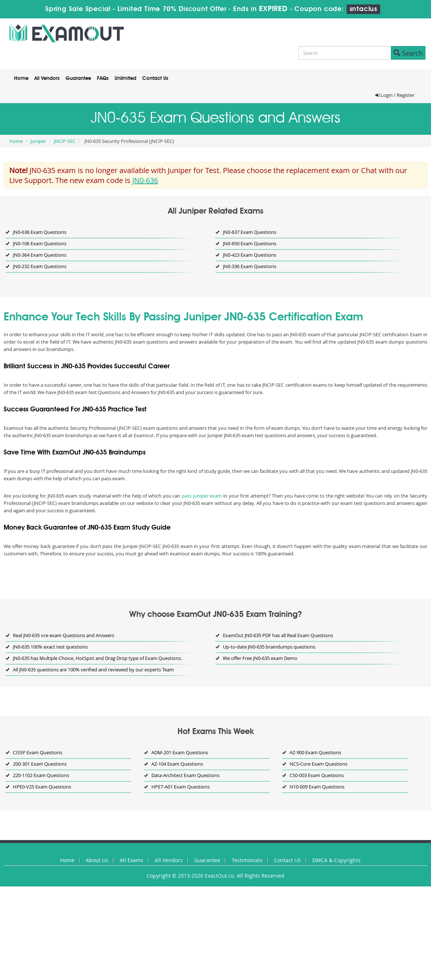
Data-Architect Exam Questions (185, 775)
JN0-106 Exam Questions (40, 243)
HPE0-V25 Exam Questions (42, 787)
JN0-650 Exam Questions (250, 243)
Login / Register (395, 95)
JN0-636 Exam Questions (40, 232)
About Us (97, 860)
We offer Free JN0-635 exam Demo (260, 658)
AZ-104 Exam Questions (177, 764)
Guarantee (78, 78)
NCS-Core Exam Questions (318, 764)
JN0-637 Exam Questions (250, 232)
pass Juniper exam (202, 496)
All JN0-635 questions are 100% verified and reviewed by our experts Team (93, 670)
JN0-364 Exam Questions (40, 255)
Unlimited (125, 78)
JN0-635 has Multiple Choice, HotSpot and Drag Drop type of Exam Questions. (97, 658)
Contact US (288, 860)
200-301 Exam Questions (40, 764)
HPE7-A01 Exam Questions (181, 787)
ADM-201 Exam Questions (180, 752)
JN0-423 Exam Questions (250, 255)
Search (408, 53)
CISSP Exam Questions (38, 752)
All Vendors (47, 78)
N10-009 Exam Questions (317, 787)
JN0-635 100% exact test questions (50, 647)
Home (21, 78)
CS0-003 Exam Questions (317, 775)
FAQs (103, 78)
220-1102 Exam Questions (41, 775)
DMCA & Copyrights (337, 860)
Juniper (38, 141)
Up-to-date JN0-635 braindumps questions (269, 647)
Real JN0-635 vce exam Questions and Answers (64, 635)
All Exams (132, 860)
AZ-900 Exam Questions (315, 752)
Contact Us (155, 78)
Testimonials (247, 860)
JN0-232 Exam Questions (40, 266)
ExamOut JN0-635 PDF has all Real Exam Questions (278, 635)
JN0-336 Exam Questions (250, 266)
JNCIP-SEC (65, 141)
